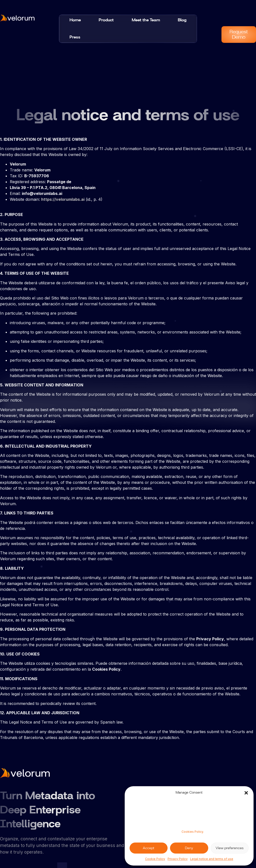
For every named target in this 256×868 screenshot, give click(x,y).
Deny (189, 848)
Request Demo (239, 35)
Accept (149, 848)
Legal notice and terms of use (212, 859)
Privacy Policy (178, 859)
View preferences (230, 848)
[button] (246, 793)
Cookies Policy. (193, 832)
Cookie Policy (155, 859)
